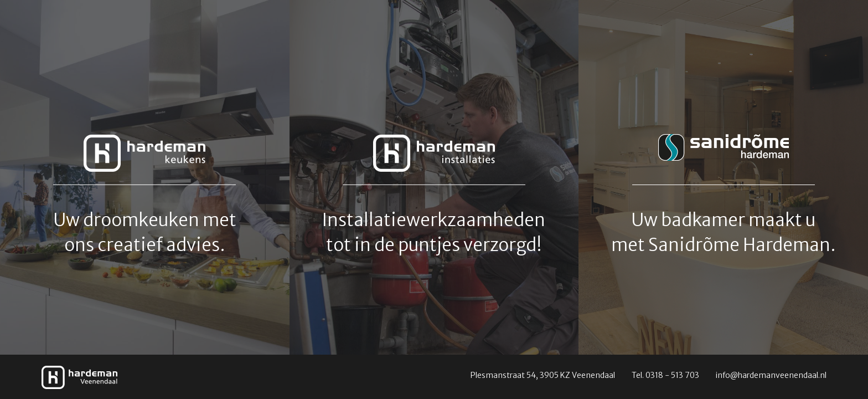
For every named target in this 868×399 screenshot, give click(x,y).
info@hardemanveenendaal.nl (771, 375)
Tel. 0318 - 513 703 (665, 375)
